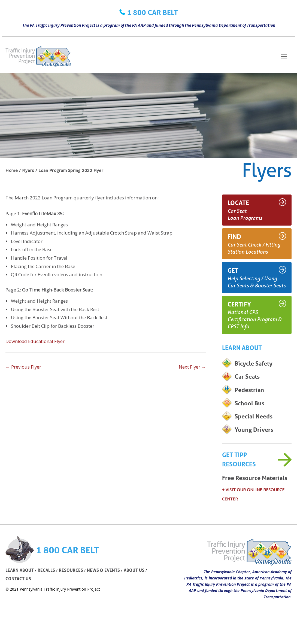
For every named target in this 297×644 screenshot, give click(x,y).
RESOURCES (72, 586)
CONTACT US (19, 594)
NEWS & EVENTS (106, 586)
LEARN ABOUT (20, 586)
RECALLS (47, 586)
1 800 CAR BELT (152, 12)
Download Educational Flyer (36, 341)
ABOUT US (137, 586)
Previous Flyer (23, 367)
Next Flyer (192, 367)
